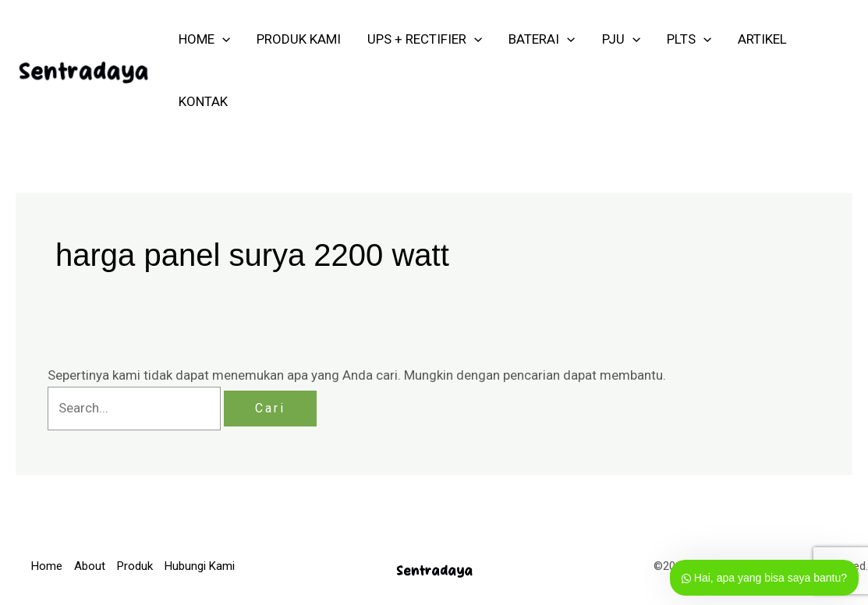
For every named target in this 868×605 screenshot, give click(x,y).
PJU (621, 39)
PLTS (689, 39)
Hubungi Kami (200, 566)
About (90, 566)
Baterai (542, 39)
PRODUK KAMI (299, 39)
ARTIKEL (762, 39)
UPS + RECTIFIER (425, 39)
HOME (204, 39)
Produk (135, 566)
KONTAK (203, 101)
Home (47, 566)
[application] (222, 39)
